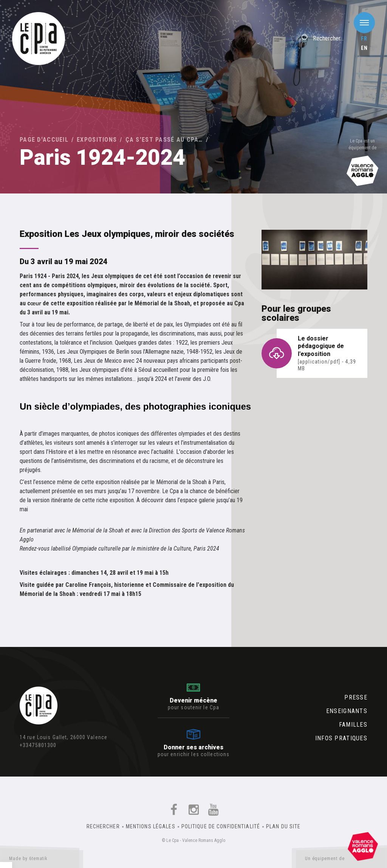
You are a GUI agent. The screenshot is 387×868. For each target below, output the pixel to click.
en (364, 48)
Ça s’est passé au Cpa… (164, 140)
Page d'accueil (44, 140)
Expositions (97, 140)
